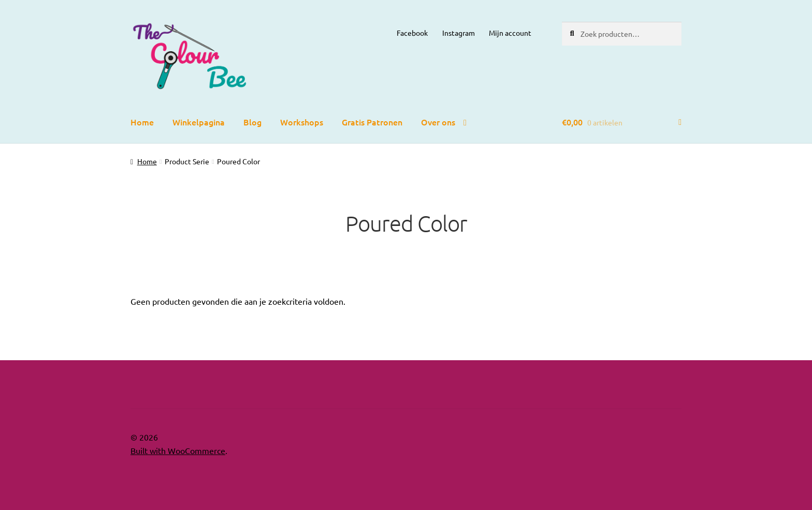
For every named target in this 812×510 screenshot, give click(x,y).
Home (142, 122)
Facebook (412, 33)
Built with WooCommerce (178, 450)
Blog (252, 122)
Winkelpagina (199, 122)
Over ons (438, 122)
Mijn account (510, 33)
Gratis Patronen (372, 122)
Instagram (459, 33)
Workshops (302, 122)
